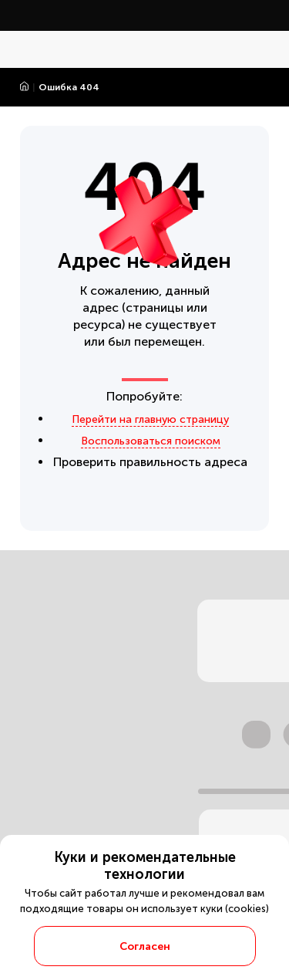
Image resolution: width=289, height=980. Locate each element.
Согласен (145, 946)
